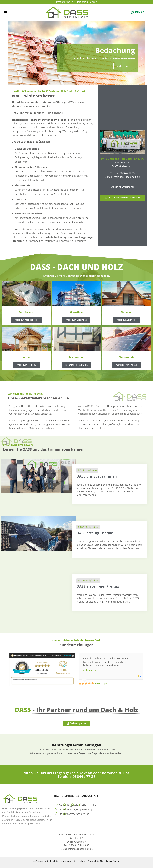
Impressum (66, 861)
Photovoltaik (91, 805)
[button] (5, 12)
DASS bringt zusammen (97, 476)
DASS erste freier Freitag (98, 586)
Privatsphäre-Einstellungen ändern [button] (104, 861)
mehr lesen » (89, 670)
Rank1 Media (53, 861)
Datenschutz (79, 861)
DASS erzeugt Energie (95, 533)
